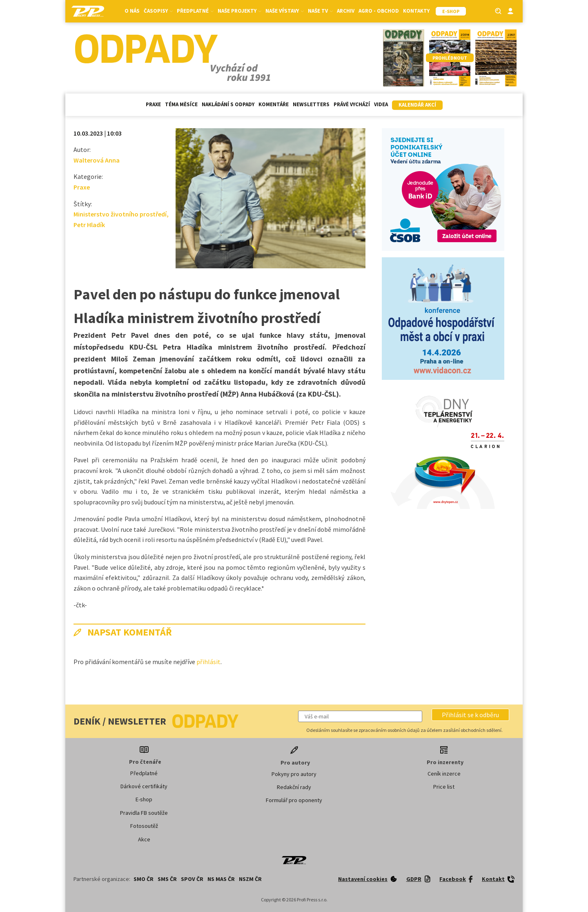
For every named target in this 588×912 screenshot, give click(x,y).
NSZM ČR (250, 879)
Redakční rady (294, 787)
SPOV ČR (192, 879)
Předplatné (195, 11)
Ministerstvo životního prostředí (120, 214)
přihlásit (208, 662)
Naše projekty (239, 11)
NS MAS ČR (221, 879)
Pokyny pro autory (294, 774)
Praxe (153, 104)
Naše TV (320, 11)
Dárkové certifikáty (144, 786)
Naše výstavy (285, 11)
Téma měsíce (181, 104)
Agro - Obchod (379, 11)
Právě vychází (352, 104)
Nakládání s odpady (228, 104)
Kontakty (416, 11)
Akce (144, 839)
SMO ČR (144, 879)
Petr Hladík (89, 225)
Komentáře (274, 104)
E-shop (144, 799)
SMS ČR (167, 879)
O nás (132, 11)
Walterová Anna (97, 160)
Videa (381, 104)
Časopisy (158, 11)
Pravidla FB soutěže (144, 813)
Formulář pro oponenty (294, 800)
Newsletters (311, 104)
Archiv (346, 11)
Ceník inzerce (444, 774)
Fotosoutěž (144, 826)
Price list (444, 787)
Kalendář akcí (417, 105)
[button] (470, 715)
